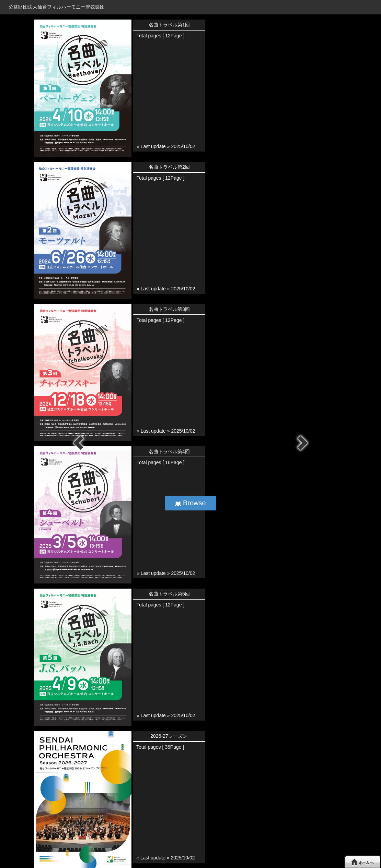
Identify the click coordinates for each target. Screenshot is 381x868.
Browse (190, 503)
